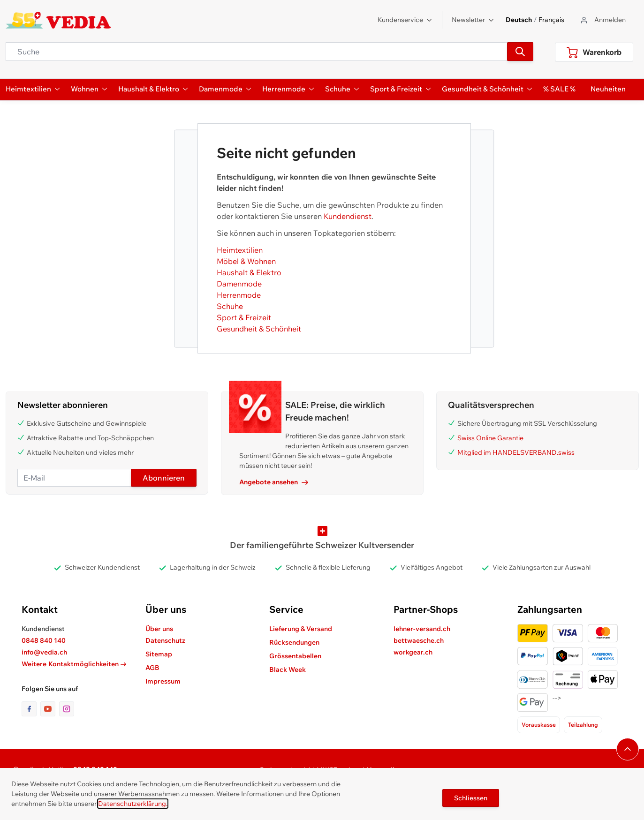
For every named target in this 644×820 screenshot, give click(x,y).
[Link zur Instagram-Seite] (67, 709)
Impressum (163, 681)
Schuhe (230, 306)
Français (551, 20)
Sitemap (159, 654)
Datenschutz (165, 640)
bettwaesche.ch (419, 640)
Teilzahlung (583, 725)
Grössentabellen (295, 656)
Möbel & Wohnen (246, 261)
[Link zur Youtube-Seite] (50, 709)
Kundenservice (405, 20)
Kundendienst (348, 216)
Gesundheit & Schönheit (259, 329)
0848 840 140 (44, 640)
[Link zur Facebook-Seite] (31, 709)
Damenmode (239, 284)
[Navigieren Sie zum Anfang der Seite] (628, 749)
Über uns (159, 629)
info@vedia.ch (44, 652)
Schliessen (471, 798)
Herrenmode (239, 295)
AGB (152, 668)
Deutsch (519, 20)
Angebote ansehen (274, 482)
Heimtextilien (240, 250)
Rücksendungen (294, 642)
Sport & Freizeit (244, 317)
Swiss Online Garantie (490, 438)
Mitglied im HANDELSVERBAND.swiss (516, 452)
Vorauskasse (539, 725)
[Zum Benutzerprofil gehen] (602, 20)
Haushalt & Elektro (249, 272)
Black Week (288, 670)
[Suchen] (520, 52)
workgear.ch (413, 652)
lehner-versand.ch (422, 629)
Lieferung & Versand (301, 629)
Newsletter (473, 20)
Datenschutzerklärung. (133, 804)
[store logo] (58, 20)
